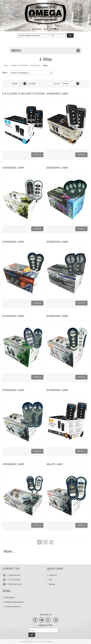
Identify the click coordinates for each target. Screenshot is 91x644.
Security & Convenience (19, 65)
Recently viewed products (14, 602)
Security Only (35, 65)
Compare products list (13, 607)
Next (51, 542)
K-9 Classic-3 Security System (23, 94)
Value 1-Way (55, 464)
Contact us (53, 575)
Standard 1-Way (57, 94)
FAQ (50, 580)
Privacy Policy (33, 641)
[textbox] (34, 36)
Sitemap (52, 584)
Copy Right (24, 641)
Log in (46, 29)
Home (6, 65)
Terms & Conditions (46, 641)
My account (37, 29)
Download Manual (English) (58, 150)
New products (10, 598)
